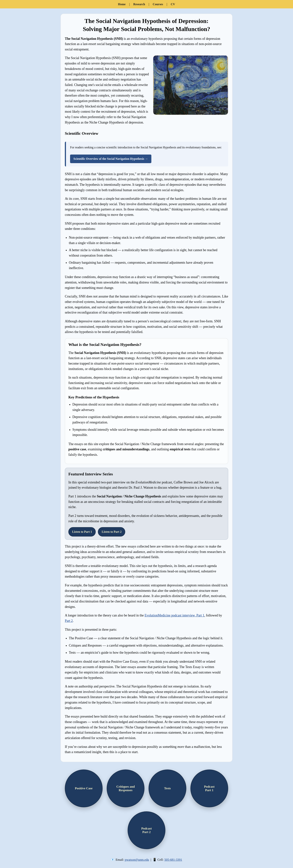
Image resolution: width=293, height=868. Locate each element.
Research (139, 4)
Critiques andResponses (126, 788)
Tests (167, 788)
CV (173, 4)
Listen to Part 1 (82, 532)
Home (122, 4)
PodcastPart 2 (146, 830)
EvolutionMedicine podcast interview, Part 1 (175, 615)
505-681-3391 (173, 860)
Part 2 (69, 621)
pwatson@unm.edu (137, 860)
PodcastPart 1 (209, 788)
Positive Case (84, 788)
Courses (158, 4)
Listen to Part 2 (112, 532)
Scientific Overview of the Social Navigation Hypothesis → (111, 159)
